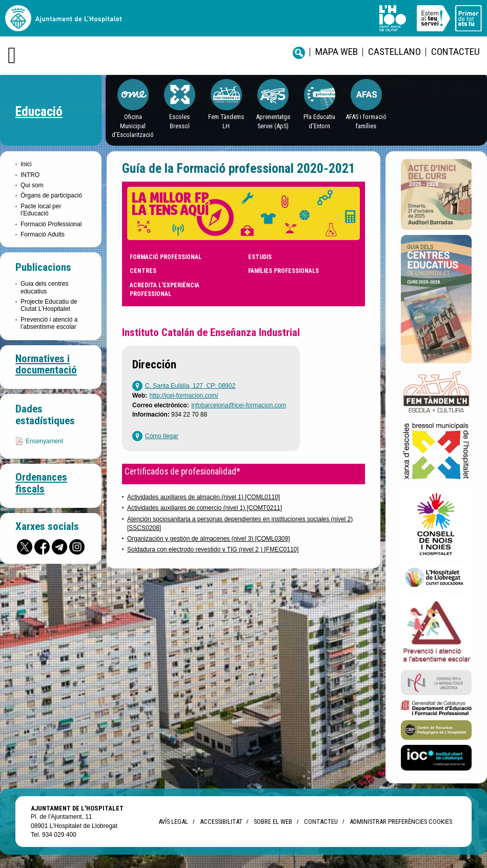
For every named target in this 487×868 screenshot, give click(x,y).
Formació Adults (43, 234)
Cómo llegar (162, 436)
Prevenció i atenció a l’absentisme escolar (49, 323)
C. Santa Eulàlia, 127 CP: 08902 (190, 386)
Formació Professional (51, 224)
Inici (26, 164)
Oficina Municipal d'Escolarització (133, 126)
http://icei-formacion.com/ (184, 396)
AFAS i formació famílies (366, 121)
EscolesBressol (179, 121)
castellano (394, 52)
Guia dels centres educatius (44, 287)
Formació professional (166, 257)
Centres (143, 271)
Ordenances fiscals (41, 483)
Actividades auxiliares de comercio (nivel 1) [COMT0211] (205, 508)
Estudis (260, 257)
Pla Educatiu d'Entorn (319, 121)
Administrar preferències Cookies (401, 822)
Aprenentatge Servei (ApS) (273, 121)
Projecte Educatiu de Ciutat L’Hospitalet (49, 305)
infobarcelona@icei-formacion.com (239, 405)
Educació (39, 111)
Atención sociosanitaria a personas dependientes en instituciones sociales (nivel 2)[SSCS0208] (240, 524)
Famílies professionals (283, 271)
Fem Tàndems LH (226, 121)
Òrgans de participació (51, 195)
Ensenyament (44, 441)
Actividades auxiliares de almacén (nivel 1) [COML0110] (204, 497)
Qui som (32, 185)
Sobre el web (273, 822)
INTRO (30, 175)
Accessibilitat (221, 822)
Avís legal (173, 822)
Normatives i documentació (46, 364)
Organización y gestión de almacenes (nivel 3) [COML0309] (209, 539)
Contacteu (455, 52)
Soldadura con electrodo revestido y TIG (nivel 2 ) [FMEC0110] (213, 549)
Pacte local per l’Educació (41, 210)
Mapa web (337, 52)
